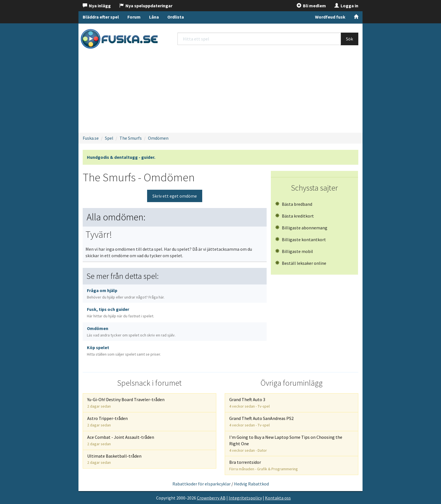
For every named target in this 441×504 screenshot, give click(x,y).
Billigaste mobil (294, 251)
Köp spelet (124, 351)
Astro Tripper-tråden (107, 421)
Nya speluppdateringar (146, 6)
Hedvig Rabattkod (251, 484)
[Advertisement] (220, 92)
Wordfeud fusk (330, 17)
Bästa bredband (294, 204)
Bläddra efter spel (101, 17)
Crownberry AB (211, 498)
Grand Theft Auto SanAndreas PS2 (261, 421)
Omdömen (158, 138)
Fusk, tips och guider (121, 312)
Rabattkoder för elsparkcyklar (202, 484)
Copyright (166, 498)
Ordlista (176, 17)
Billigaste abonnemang (301, 228)
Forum (134, 17)
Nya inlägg (97, 6)
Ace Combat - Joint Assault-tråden (121, 440)
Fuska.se (91, 138)
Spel (109, 138)
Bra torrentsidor (264, 465)
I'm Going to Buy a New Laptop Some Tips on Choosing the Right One (286, 444)
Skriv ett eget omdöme (175, 196)
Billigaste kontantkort (301, 239)
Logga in (346, 6)
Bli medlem (311, 6)
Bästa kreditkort (294, 216)
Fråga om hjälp (126, 294)
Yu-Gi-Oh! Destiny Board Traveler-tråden (126, 403)
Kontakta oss (278, 498)
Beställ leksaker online (301, 263)
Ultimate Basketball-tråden (114, 459)
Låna (154, 17)
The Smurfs (131, 138)
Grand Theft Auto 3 (249, 403)
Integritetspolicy (245, 498)
